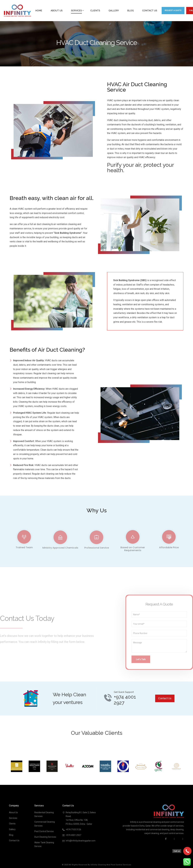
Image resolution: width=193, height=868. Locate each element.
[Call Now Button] (187, 851)
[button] (165, 698)
